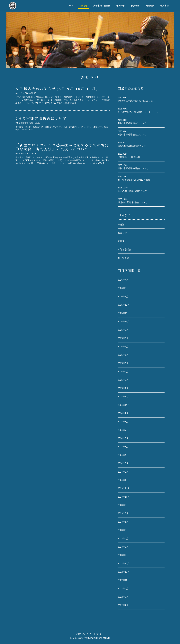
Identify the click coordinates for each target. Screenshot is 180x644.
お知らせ (122, 233)
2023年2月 (123, 555)
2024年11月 (124, 405)
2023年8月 (123, 513)
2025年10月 (124, 322)
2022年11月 (124, 572)
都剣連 (121, 241)
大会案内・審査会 (102, 6)
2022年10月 (124, 580)
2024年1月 (123, 480)
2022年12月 (124, 564)
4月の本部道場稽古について (132, 123)
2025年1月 (123, 388)
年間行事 (121, 6)
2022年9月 (123, 589)
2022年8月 (123, 597)
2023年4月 (123, 539)
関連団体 (150, 6)
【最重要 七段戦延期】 (130, 157)
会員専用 (165, 6)
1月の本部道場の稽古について (133, 168)
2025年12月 (124, 305)
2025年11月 (124, 313)
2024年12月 (124, 397)
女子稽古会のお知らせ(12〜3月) (134, 180)
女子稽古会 (123, 258)
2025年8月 (123, 338)
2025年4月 (123, 372)
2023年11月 (124, 488)
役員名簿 (135, 6)
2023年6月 (123, 522)
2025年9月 (123, 330)
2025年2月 (123, 380)
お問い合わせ (82, 634)
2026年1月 (123, 297)
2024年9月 (123, 413)
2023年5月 (123, 530)
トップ (70, 6)
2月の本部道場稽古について (132, 146)
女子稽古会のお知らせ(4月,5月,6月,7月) (138, 112)
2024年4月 (123, 455)
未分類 (121, 224)
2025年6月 (123, 355)
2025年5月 (123, 363)
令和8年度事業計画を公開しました (135, 101)
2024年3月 (123, 463)
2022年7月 (123, 605)
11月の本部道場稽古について (132, 202)
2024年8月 (123, 422)
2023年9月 (123, 505)
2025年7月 (123, 347)
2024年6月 (123, 438)
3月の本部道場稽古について (132, 135)
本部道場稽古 (124, 249)
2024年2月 (123, 472)
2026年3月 (123, 288)
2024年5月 (123, 447)
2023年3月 (123, 547)
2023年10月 (124, 497)
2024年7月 (123, 430)
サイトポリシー (97, 634)
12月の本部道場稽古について (132, 191)
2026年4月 (123, 280)
